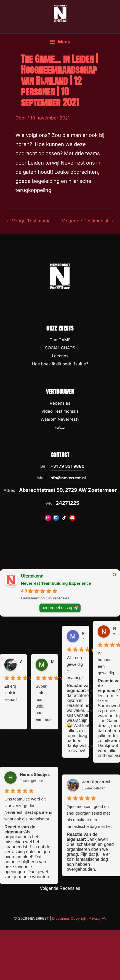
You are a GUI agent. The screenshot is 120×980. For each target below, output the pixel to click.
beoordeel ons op (58, 608)
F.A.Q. (60, 427)
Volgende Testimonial (88, 221)
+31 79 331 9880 (67, 466)
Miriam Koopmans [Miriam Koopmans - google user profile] (83, 633)
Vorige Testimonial (29, 221)
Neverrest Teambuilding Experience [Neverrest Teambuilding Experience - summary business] (56, 583)
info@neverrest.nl (68, 478)
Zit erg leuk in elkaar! (11, 693)
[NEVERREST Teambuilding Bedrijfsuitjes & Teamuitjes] (60, 13)
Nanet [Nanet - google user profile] (114, 628)
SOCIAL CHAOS (60, 348)
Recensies (60, 403)
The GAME (60, 340)
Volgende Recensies (60, 888)
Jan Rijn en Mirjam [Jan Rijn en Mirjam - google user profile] (99, 782)
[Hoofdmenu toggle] (60, 42)
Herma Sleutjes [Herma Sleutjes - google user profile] (35, 774)
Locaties (60, 356)
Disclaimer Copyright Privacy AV (79, 918)
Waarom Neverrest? (60, 419)
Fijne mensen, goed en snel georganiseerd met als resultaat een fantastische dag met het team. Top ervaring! (89, 817)
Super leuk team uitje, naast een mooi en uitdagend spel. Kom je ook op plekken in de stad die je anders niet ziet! (44, 703)
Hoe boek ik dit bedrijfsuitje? (60, 364)
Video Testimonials (60, 411)
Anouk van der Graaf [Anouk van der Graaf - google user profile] (21, 661)
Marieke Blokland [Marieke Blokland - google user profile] (52, 661)
